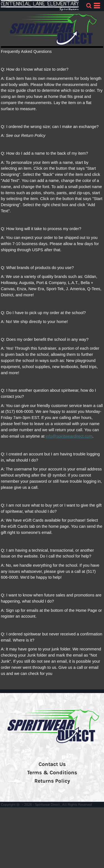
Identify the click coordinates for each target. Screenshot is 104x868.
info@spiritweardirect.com (69, 436)
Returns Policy (52, 781)
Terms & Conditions (52, 773)
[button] (89, 6)
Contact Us (52, 764)
